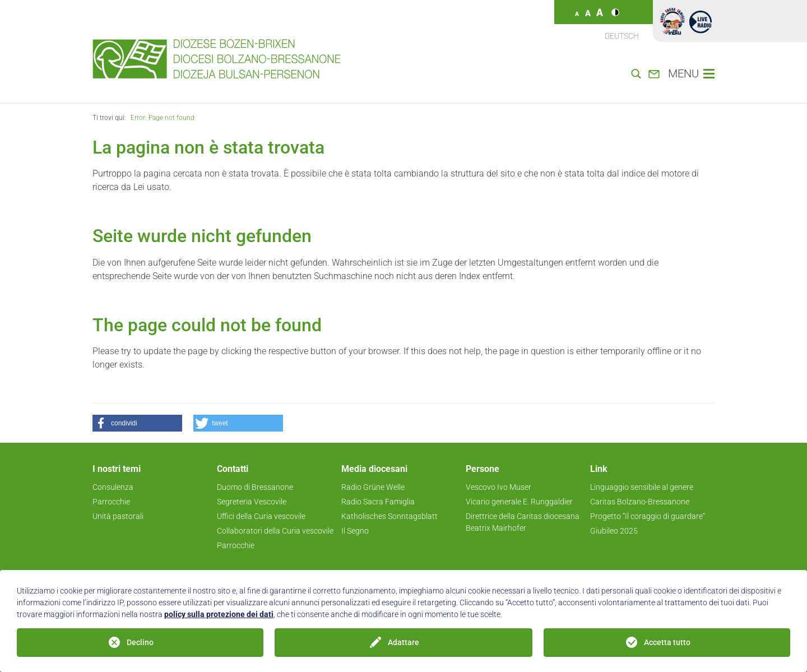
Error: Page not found (163, 118)
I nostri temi (117, 469)
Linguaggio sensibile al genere (642, 487)
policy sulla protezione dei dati (219, 614)
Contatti (233, 469)
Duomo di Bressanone (255, 487)
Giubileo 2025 (614, 531)
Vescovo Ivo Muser (498, 487)
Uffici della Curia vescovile (261, 516)
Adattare (403, 642)
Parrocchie (111, 502)
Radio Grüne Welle (373, 487)
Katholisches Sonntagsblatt (389, 516)
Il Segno (355, 531)
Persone (483, 469)
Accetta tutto (667, 642)
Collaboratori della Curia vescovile (275, 531)
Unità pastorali (118, 516)
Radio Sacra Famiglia (378, 502)
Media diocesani (374, 469)
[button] (137, 423)
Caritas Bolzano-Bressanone (640, 502)
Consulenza (113, 487)
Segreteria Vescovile (252, 502)
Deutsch (622, 36)
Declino (140, 642)
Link (599, 469)
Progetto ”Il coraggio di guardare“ (648, 516)
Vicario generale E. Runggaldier (519, 502)
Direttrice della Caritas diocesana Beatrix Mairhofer (523, 522)
